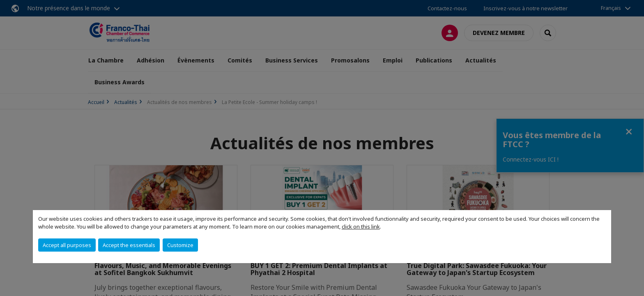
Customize (180, 245)
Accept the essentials (129, 245)
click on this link (361, 227)
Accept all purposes (67, 245)
